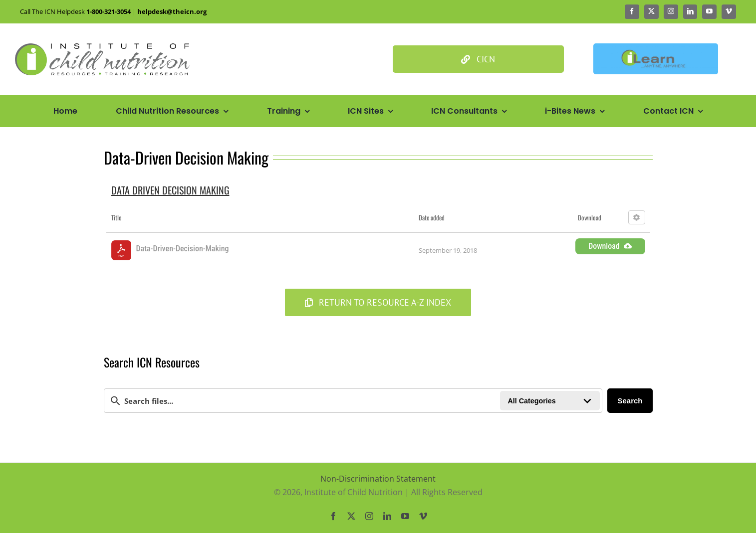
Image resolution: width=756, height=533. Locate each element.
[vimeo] (729, 12)
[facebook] (632, 12)
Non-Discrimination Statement (378, 479)
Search (630, 401)
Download (610, 246)
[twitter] (651, 12)
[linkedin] (690, 12)
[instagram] (671, 12)
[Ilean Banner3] (656, 47)
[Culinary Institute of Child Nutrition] (478, 59)
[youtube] (709, 12)
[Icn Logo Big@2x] (102, 47)
